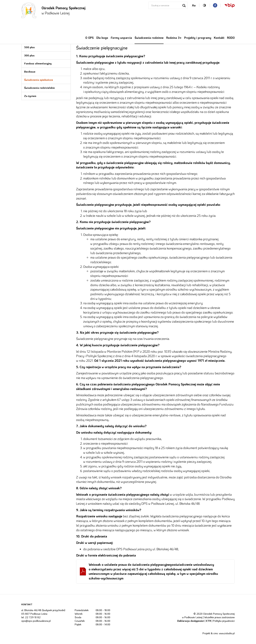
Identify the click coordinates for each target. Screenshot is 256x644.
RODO (231, 38)
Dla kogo (102, 38)
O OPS (90, 38)
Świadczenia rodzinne (149, 38)
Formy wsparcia (121, 38)
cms (216, 633)
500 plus (29, 47)
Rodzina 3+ (174, 38)
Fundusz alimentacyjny (38, 63)
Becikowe (30, 72)
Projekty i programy (198, 38)
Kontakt (219, 38)
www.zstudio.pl (227, 633)
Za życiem (30, 96)
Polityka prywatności (224, 621)
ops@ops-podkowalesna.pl (36, 621)
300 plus (29, 55)
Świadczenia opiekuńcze (39, 80)
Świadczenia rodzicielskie (39, 88)
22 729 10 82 (33, 617)
